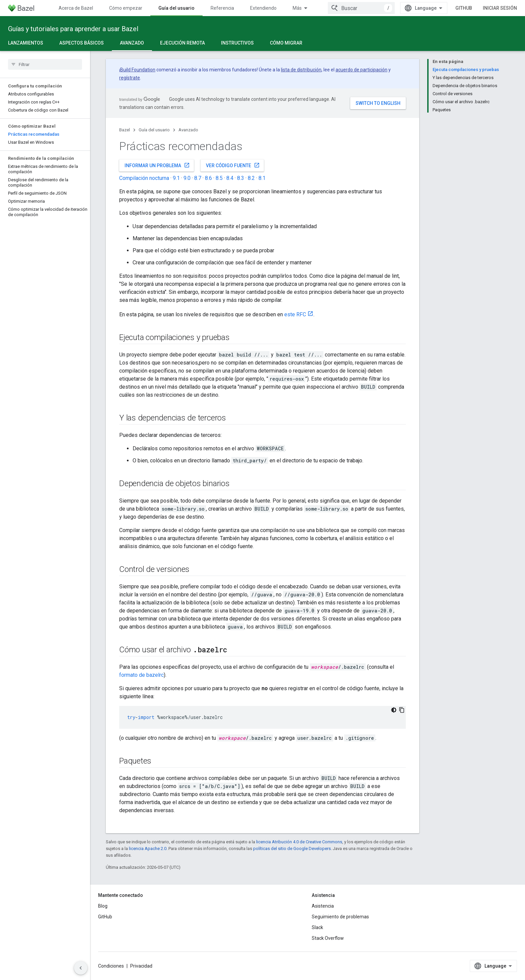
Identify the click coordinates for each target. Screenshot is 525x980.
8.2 (251, 178)
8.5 (219, 178)
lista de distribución (301, 70)
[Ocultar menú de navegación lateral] (81, 968)
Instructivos (237, 43)
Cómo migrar (286, 43)
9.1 (176, 178)
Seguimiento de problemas (340, 917)
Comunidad (305, 8)
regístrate (130, 78)
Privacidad (141, 966)
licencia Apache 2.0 (148, 848)
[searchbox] (45, 64)
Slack (317, 927)
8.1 (262, 178)
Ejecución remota (182, 43)
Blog (103, 906)
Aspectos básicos (82, 43)
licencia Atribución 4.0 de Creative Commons (299, 842)
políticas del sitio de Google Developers (292, 848)
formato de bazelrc (141, 675)
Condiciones (111, 966)
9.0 (187, 178)
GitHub (494, 8)
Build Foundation (138, 70)
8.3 (241, 178)
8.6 (208, 178)
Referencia (222, 8)
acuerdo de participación (361, 70)
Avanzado (188, 130)
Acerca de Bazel (76, 8)
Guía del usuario (154, 130)
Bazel (125, 130)
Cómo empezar (126, 8)
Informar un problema (157, 165)
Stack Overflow (328, 938)
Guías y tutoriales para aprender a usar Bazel (73, 29)
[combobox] (391, 8)
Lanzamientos (26, 43)
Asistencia (323, 906)
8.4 (230, 178)
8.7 (198, 178)
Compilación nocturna (144, 178)
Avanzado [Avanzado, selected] (132, 43)
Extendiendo (263, 8)
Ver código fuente (233, 165)
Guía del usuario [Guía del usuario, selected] (176, 8)
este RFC (295, 314)
